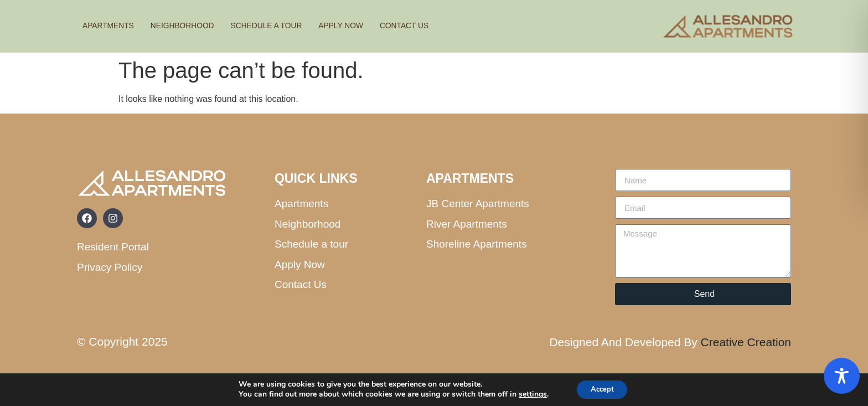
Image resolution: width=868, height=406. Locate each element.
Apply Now (359, 26)
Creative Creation (746, 342)
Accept (602, 389)
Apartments (110, 26)
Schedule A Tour (280, 26)
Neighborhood (190, 26)
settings (529, 394)
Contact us (427, 26)
